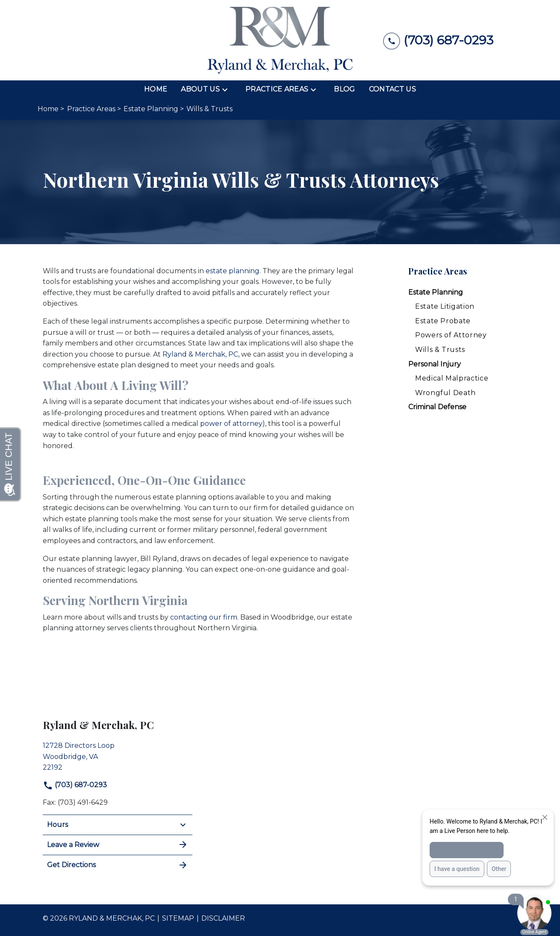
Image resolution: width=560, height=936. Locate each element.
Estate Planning (436, 292)
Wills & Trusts (440, 350)
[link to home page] (280, 40)
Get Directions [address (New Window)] (118, 865)
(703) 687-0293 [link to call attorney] (75, 785)
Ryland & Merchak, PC (201, 354)
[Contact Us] (392, 89)
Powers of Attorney (451, 335)
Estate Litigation (445, 306)
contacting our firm (204, 617)
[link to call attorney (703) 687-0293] (438, 40)
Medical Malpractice (452, 378)
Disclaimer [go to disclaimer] (223, 918)
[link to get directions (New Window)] (118, 756)
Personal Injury (435, 364)
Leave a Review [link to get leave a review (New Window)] (118, 844)
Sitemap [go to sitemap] (178, 918)
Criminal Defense (437, 407)
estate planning (233, 271)
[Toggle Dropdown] (227, 89)
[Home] (156, 89)
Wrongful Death (445, 393)
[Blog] (344, 89)
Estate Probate (443, 321)
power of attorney (231, 424)
